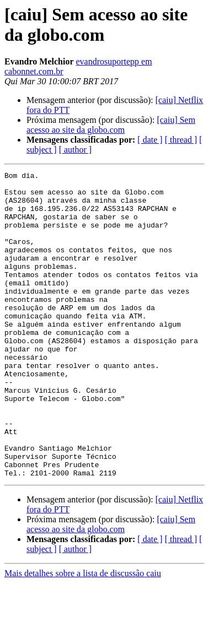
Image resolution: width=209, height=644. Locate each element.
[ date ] (150, 140)
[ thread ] (181, 140)
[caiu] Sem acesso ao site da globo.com (111, 125)
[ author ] (76, 150)
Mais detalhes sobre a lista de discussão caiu (83, 634)
